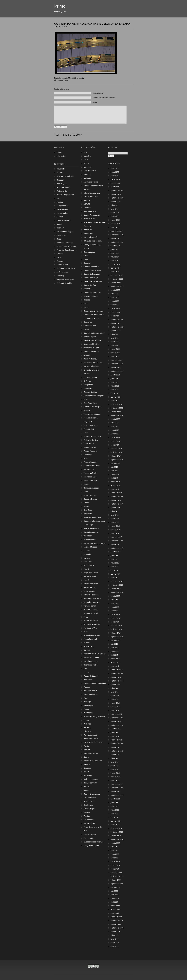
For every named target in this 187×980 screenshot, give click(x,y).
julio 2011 (114, 803)
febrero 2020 (115, 441)
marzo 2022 (115, 349)
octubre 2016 (116, 589)
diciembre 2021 (116, 360)
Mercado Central (90, 606)
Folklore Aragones (90, 462)
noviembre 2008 (117, 921)
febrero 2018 (115, 530)
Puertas (87, 746)
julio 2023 (114, 294)
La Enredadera (62, 272)
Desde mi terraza (90, 359)
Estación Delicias (90, 392)
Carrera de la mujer (91, 278)
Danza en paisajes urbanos (94, 333)
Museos (87, 643)
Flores (86, 458)
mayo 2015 (115, 651)
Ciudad (86, 307)
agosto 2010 (115, 843)
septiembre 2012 (117, 751)
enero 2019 (115, 489)
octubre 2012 (116, 747)
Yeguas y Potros (90, 834)
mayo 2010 (115, 854)
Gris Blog (60, 276)
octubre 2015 (116, 633)
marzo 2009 (115, 906)
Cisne (86, 304)
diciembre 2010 (116, 828)
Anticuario (87, 178)
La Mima (60, 217)
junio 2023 (115, 297)
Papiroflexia (88, 680)
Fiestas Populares (90, 451)
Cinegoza (60, 180)
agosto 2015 (115, 640)
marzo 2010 (115, 862)
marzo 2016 (115, 614)
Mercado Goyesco (91, 610)
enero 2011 (115, 825)
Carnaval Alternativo (91, 267)
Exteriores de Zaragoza (93, 407)
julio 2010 (114, 847)
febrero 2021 (115, 397)
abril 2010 (114, 858)
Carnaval (87, 263)
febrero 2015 (115, 662)
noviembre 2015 (117, 629)
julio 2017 (114, 556)
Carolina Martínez (63, 220)
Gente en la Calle (90, 495)
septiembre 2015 (117, 637)
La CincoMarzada (90, 547)
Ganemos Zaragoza (91, 488)
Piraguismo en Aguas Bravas (95, 717)
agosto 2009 (115, 887)
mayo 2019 (115, 474)
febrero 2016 (115, 618)
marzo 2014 (115, 703)
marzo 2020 (115, 438)
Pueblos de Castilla (91, 739)
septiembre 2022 (117, 327)
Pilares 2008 (88, 713)
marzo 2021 (115, 393)
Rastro (86, 757)
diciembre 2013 (116, 714)
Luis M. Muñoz (62, 265)
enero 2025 (115, 227)
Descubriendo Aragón (65, 232)
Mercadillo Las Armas (92, 602)
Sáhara (86, 790)
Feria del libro (89, 429)
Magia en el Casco (91, 573)
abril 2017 (114, 567)
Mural (86, 632)
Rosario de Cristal (90, 783)
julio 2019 (114, 467)
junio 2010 (115, 850)
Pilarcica (60, 261)
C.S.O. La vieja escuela (93, 241)
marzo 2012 (115, 773)
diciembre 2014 (116, 670)
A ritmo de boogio (63, 187)
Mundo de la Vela (90, 628)
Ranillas (87, 750)
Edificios (87, 374)
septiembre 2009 (117, 884)
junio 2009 (115, 895)
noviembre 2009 (117, 876)
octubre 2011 (116, 791)
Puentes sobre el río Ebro (93, 742)
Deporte (87, 355)
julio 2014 (114, 688)
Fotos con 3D (89, 469)
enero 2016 (115, 622)
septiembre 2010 (117, 839)
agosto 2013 (115, 729)
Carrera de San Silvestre (93, 281)
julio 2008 (114, 935)
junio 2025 (115, 209)
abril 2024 (114, 261)
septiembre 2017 (117, 548)
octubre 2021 (116, 367)
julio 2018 (114, 511)
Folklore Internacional (92, 466)
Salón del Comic (90, 798)
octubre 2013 (116, 721)
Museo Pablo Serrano (92, 635)
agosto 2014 (115, 685)
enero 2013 (115, 736)
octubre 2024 (116, 238)
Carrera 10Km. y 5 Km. (92, 270)
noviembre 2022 (117, 320)
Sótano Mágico (89, 809)
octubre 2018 (116, 500)
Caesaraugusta (89, 252)
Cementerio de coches (92, 293)
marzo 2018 (115, 526)
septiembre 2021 (117, 371)
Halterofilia (88, 514)
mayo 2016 (115, 607)
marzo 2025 (115, 220)
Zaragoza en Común (91, 846)
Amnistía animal (90, 171)
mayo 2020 (115, 430)
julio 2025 (114, 205)
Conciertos (88, 322)
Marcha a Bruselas (91, 584)
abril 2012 (114, 769)
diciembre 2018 (116, 493)
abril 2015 (114, 655)
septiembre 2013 (117, 725)
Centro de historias (91, 296)
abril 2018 (114, 522)
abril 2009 (114, 902)
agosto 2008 (115, 932)
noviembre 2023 (117, 279)
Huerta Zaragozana (91, 532)
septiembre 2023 (117, 286)
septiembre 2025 (117, 198)
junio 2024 (115, 253)
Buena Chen (88, 234)
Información (61, 156)
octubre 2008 (116, 924)
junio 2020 (115, 426)
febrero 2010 (115, 865)
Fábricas (87, 410)
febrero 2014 (115, 707)
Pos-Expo (87, 728)
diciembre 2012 (116, 740)
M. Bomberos (89, 565)
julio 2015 (114, 644)
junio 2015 (115, 648)
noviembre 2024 (117, 235)
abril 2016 (114, 611)
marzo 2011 (115, 817)
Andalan (60, 254)
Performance (88, 705)
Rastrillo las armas (91, 753)
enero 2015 (115, 666)
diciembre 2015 (116, 626)
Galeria (86, 484)
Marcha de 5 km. (90, 587)
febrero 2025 (115, 224)
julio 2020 (114, 423)
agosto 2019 (115, 463)
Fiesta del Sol (89, 444)
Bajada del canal (90, 211)
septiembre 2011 (117, 795)
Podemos (87, 724)
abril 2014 (114, 699)
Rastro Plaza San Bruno (93, 761)
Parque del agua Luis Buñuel (95, 683)
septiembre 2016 (117, 592)
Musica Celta (89, 646)
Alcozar (59, 173)
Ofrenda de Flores (90, 661)
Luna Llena (88, 562)
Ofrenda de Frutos (91, 665)
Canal (86, 259)
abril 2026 (114, 176)
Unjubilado (61, 169)
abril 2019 (114, 478)
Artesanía (87, 189)
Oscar (59, 257)
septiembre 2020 (117, 415)
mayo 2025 (115, 213)
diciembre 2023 (116, 275)
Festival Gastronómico (92, 436)
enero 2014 (115, 710)
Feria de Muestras (90, 425)
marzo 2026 (115, 179)
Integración (88, 536)
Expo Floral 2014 (90, 403)
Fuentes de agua (90, 477)
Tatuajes (87, 812)
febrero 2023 (115, 312)
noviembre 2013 (117, 718)
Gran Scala (88, 510)
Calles (86, 256)
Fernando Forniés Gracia (66, 246)
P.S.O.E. (87, 672)
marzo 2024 (115, 264)
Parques (87, 687)
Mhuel (86, 617)
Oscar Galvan (62, 235)
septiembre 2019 (117, 460)
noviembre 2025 (117, 190)
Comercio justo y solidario (93, 311)
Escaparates (88, 385)
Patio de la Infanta (90, 694)
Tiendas (87, 816)
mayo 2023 (115, 301)
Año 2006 (87, 175)
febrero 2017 (115, 574)
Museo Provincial (90, 639)
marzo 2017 (115, 570)
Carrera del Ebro (90, 285)
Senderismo (88, 805)
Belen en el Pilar (90, 219)
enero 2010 (115, 869)
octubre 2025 (116, 194)
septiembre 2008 (117, 928)
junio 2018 (115, 515)
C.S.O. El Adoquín (91, 237)
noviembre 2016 (117, 585)
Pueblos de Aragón (91, 735)
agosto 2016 (115, 596)
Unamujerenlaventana (65, 243)
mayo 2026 (115, 172)
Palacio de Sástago (91, 676)
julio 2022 (114, 334)
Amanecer (87, 167)
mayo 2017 (115, 563)
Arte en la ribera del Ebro (93, 186)
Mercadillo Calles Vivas (92, 599)
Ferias (86, 433)
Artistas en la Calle (91, 197)
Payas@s (87, 702)
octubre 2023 (116, 283)
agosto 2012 (115, 755)
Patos (86, 698)
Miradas (60, 202)
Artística (87, 200)
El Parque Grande (90, 377)
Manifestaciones (90, 576)
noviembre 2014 (117, 673)
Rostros (87, 787)
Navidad (87, 650)
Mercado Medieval (91, 613)
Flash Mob (88, 455)
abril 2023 (114, 305)
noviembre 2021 (117, 364)
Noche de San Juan (91, 658)
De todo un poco (90, 337)
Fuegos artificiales (90, 473)
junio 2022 (115, 338)
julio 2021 (114, 379)
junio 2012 (115, 762)
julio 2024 (114, 249)
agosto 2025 (115, 202)
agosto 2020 (115, 419)
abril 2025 (114, 216)
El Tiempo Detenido (64, 283)
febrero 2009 (115, 909)
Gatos (86, 492)
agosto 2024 (115, 246)
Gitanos (87, 503)
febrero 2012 (115, 777)
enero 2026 (115, 187)
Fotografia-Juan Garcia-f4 (66, 250)
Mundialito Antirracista (92, 624)
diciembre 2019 (116, 449)
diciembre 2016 (116, 581)
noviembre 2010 (117, 832)
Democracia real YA (91, 351)
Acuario (86, 163)
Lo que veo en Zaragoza (66, 268)
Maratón (87, 580)
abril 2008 (114, 946)
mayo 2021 (115, 386)
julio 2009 (114, 891)
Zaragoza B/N (89, 838)
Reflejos (87, 764)
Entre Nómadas (63, 209)
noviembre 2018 (117, 497)
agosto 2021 (115, 375)
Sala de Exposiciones (92, 794)
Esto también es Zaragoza (94, 396)
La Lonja (87, 551)
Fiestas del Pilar (90, 447)
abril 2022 (114, 345)
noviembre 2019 (117, 452)
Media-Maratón (89, 591)
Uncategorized (89, 823)
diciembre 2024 (116, 231)
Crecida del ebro (90, 326)
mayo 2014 (115, 696)
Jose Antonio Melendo (65, 176)
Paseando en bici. (90, 691)
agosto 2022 (115, 331)
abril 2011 (114, 814)
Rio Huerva (88, 775)
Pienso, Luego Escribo (65, 195)
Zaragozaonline (63, 206)
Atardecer (87, 208)
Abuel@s (87, 156)
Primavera (87, 731)
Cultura (86, 329)
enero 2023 (115, 316)
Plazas (86, 720)
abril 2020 (114, 434)
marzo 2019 (115, 482)
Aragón (59, 224)
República (87, 768)
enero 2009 (115, 913)
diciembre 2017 (116, 537)
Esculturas (88, 388)
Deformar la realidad (91, 348)
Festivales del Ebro (91, 440)
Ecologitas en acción (91, 370)
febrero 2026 (115, 183)
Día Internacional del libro (93, 363)
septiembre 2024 (117, 242)
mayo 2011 (115, 810)
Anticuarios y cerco (91, 182)
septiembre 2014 (117, 681)
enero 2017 (115, 578)
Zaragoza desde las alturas (94, 842)
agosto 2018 (115, 508)
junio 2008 (115, 939)
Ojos (85, 669)
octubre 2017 (116, 544)
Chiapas (87, 300)
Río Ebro (87, 772)
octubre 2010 (116, 836)
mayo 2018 (115, 519)
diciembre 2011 (116, 784)
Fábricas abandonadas (92, 414)
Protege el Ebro (63, 191)
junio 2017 (115, 559)
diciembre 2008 (116, 917)
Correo (59, 152)
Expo (66, 80)
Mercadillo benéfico (91, 595)
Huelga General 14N (91, 528)
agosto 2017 (115, 552)
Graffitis (87, 506)
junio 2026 (115, 168)
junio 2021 (115, 382)
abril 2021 (114, 390)
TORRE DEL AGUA (67, 135)
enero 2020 (115, 445)
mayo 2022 (115, 342)
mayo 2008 (115, 943)
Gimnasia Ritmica (90, 499)
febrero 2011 (115, 821)
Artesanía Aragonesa (92, 193)
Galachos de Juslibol (91, 481)
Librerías (87, 558)
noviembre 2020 (117, 408)
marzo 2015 (115, 659)
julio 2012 (114, 758)
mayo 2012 (115, 766)
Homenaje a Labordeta (92, 517)
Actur (86, 160)
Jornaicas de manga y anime (95, 543)
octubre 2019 (116, 456)
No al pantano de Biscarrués (94, 654)
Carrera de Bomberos (92, 274)
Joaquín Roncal (90, 540)
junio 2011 (115, 806)
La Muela (87, 554)
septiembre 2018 (117, 504)
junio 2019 (115, 471)
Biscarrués (88, 230)
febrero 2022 (115, 353)
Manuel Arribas (62, 213)
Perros (86, 709)
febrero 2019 (115, 485)
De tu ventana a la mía (92, 340)
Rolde (59, 239)
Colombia (60, 228)
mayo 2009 (115, 898)
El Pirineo (87, 381)
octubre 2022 (116, 323)
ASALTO (87, 204)
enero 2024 (115, 272)
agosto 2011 (115, 799)
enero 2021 (115, 401)
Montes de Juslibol (91, 621)
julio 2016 (114, 600)
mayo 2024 (115, 257)
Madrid (86, 569)
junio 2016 (115, 603)
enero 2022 (115, 356)
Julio (58, 198)
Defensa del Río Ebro (92, 344)
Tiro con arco (89, 820)
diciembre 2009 (116, 873)
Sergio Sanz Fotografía (65, 279)
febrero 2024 (115, 268)
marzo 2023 (115, 308)
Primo (60, 6)
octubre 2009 (116, 880)
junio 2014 (115, 692)
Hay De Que (61, 184)
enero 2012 (115, 780)
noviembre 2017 (117, 541)
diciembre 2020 (116, 404)
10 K (85, 152)
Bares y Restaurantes (92, 215)
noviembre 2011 (117, 788)
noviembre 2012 (117, 744)
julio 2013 (114, 732)
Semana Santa (89, 801)
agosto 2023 (115, 290)
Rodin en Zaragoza (91, 779)
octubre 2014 (116, 677)
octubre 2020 (116, 412)
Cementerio (88, 289)
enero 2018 (115, 533)
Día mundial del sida (91, 366)
